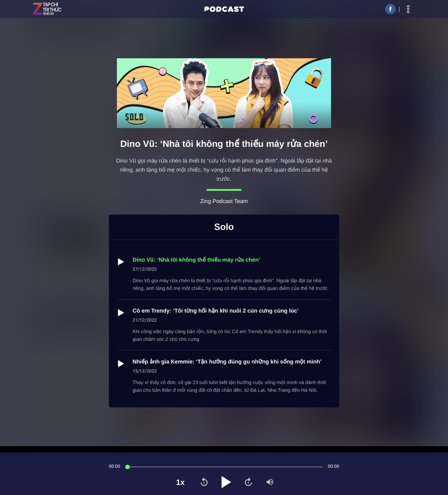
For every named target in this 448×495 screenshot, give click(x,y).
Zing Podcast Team (224, 201)
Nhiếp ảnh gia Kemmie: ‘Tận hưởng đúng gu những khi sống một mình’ (227, 362)
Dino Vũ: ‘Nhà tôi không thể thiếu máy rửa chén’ (196, 260)
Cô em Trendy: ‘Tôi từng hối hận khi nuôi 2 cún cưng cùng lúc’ (216, 311)
